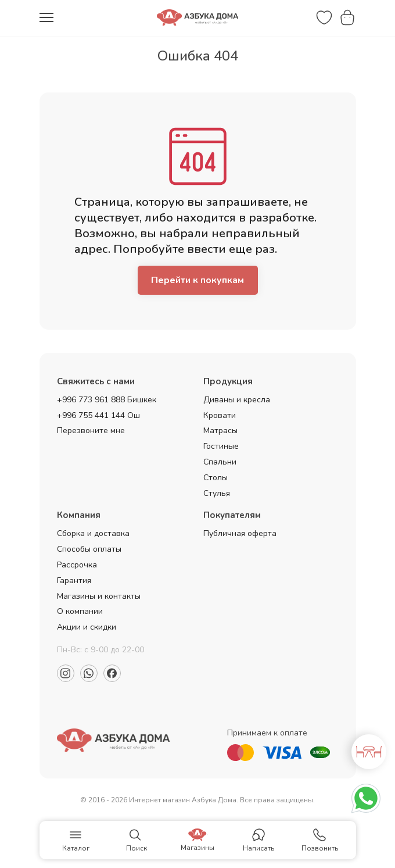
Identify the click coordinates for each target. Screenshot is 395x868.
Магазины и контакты (99, 596)
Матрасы (220, 431)
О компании (80, 611)
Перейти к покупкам (198, 280)
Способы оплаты (89, 549)
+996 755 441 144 (91, 415)
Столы (216, 478)
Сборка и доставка (93, 533)
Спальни (220, 462)
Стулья (217, 493)
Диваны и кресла (237, 400)
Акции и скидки (87, 627)
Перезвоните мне (91, 431)
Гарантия (74, 581)
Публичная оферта (240, 533)
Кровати (220, 415)
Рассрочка (77, 565)
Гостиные (221, 446)
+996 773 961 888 (91, 400)
